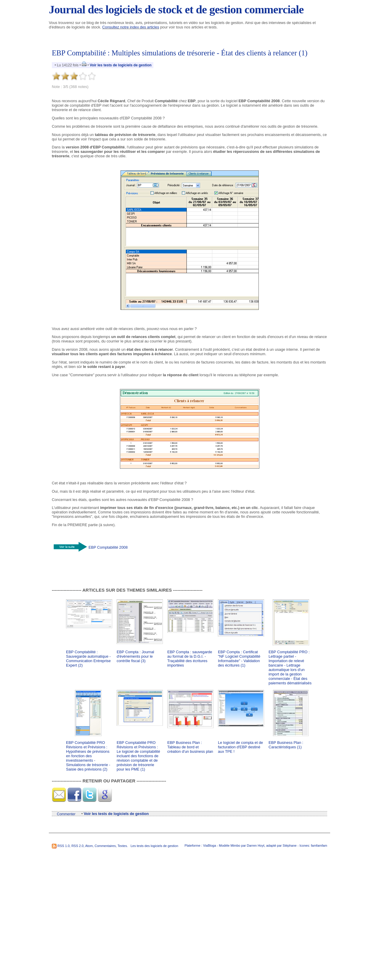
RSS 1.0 (64, 846)
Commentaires (105, 846)
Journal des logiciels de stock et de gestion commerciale (176, 9)
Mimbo (235, 846)
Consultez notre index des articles (131, 27)
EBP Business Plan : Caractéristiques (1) (286, 745)
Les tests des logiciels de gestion (154, 846)
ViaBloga (210, 846)
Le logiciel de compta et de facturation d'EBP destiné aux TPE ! (240, 747)
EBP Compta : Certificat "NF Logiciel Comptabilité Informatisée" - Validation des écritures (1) (239, 659)
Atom (89, 846)
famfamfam (319, 846)
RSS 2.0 (77, 846)
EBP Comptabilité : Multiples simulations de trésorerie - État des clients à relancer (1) (180, 53)
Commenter (66, 814)
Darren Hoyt (256, 846)
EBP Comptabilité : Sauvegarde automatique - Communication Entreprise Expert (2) (88, 659)
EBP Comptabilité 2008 (108, 547)
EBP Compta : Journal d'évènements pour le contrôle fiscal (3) (135, 656)
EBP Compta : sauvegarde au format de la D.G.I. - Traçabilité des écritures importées (190, 659)
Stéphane (290, 846)
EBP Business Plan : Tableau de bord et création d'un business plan (190, 747)
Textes (122, 846)
